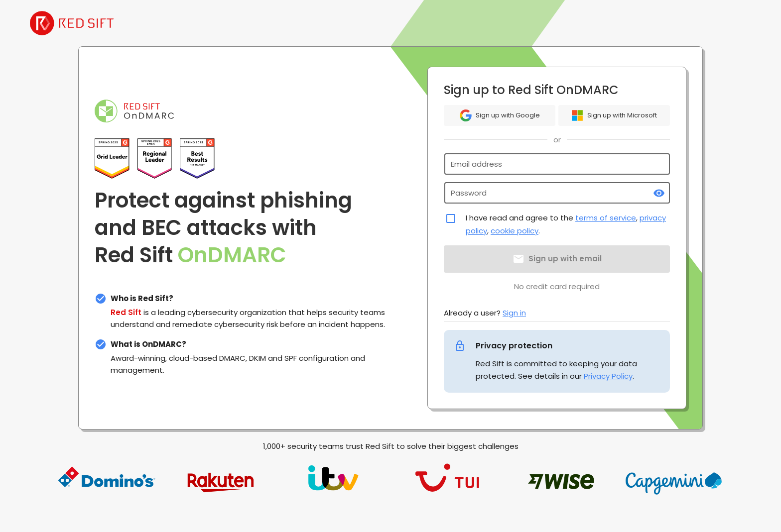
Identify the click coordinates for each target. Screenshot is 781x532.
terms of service (606, 218)
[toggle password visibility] (659, 193)
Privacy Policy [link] (608, 376)
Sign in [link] (514, 313)
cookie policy (515, 231)
